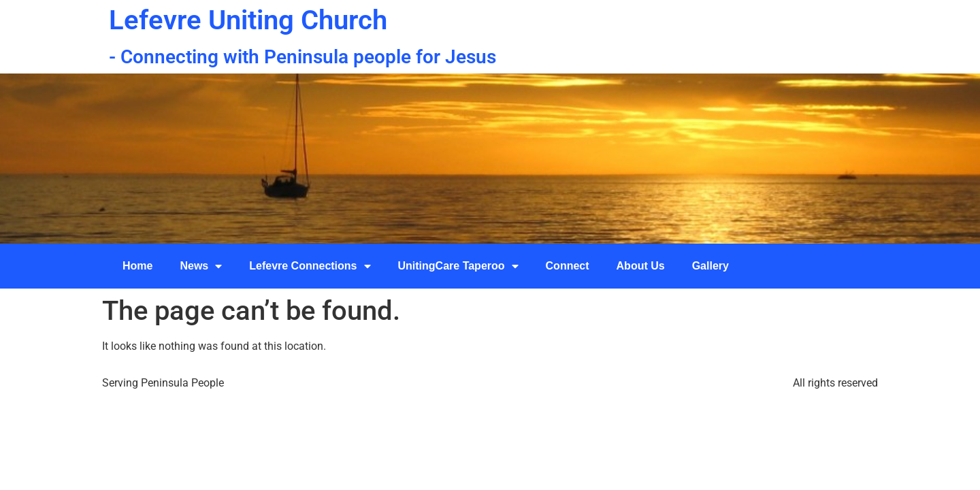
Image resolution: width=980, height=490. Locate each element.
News (201, 266)
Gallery (710, 266)
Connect (568, 266)
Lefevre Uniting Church (248, 20)
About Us (641, 266)
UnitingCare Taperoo (458, 266)
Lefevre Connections (310, 266)
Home (137, 266)
